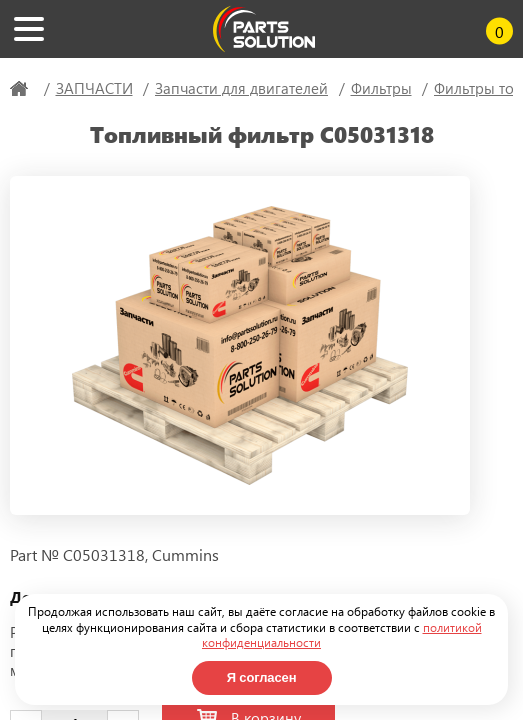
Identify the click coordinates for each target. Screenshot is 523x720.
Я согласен (262, 677)
